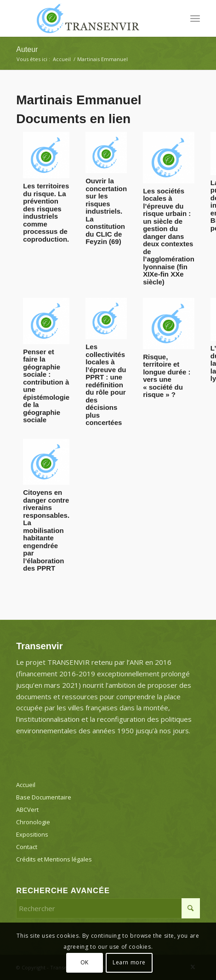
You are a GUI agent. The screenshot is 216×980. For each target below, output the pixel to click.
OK (85, 962)
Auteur (27, 49)
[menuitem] (195, 18)
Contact (27, 847)
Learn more (129, 962)
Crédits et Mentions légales (54, 859)
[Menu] (195, 18)
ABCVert (27, 810)
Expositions (32, 834)
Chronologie (33, 822)
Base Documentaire (44, 797)
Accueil (26, 785)
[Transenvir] (90, 18)
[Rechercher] (108, 908)
